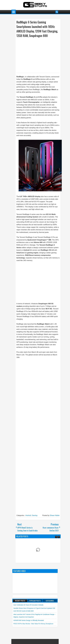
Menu (14, 12)
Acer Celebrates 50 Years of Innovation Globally (28, 605)
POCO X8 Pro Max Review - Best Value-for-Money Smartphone (33, 624)
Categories (50, 601)
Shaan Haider (55, 515)
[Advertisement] (36, 55)
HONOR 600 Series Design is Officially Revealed (29, 620)
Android (28, 515)
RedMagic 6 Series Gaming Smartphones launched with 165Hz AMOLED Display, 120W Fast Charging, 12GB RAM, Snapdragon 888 (37, 29)
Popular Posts (35, 601)
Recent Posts (20, 601)
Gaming (35, 515)
